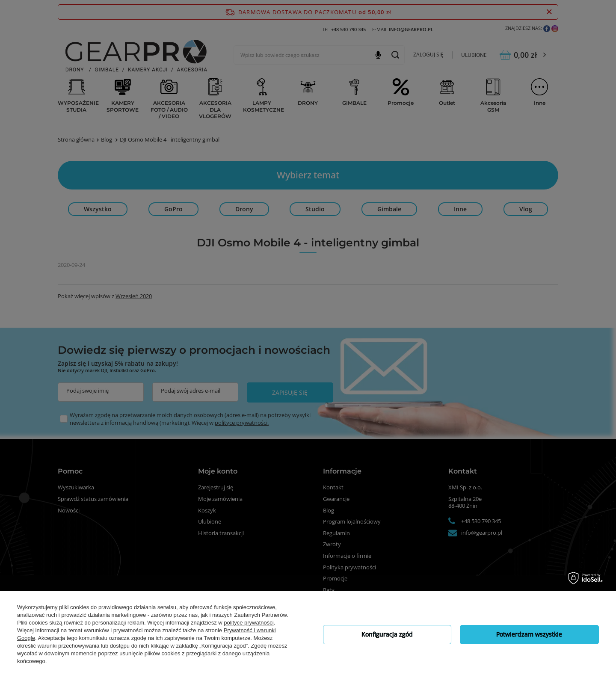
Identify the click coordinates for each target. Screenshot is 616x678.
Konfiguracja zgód (387, 634)
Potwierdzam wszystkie (529, 634)
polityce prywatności (249, 623)
